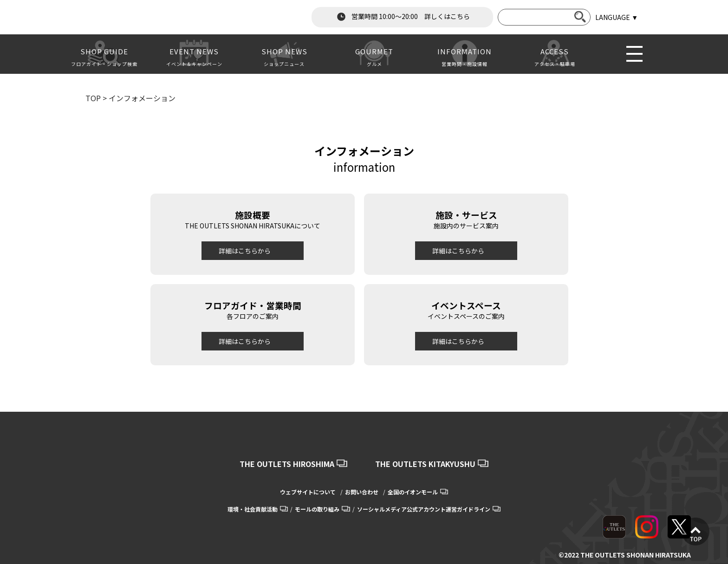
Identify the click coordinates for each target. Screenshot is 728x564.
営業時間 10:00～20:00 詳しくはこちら (403, 17)
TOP (93, 98)
